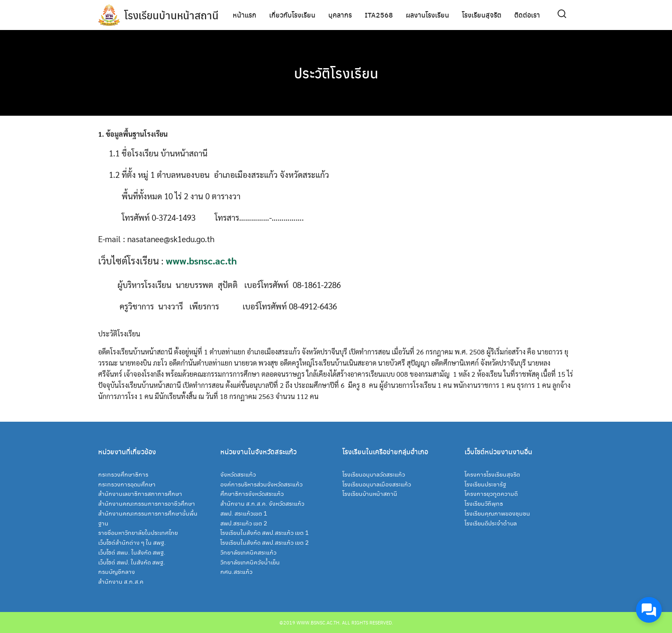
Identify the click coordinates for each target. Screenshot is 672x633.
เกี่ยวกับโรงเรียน (292, 15)
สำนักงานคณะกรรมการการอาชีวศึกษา (147, 503)
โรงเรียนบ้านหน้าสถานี (171, 15)
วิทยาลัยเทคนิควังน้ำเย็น (250, 562)
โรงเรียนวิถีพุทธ (484, 503)
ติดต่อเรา (527, 15)
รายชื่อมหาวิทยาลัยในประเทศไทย (138, 532)
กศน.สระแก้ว (236, 571)
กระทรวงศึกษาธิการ (123, 474)
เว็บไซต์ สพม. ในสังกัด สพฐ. (132, 552)
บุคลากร (340, 15)
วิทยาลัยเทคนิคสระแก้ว (248, 552)
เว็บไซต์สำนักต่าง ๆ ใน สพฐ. (132, 542)
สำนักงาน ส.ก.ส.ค (121, 581)
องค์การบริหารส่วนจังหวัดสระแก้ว (261, 484)
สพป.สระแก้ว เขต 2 (244, 523)
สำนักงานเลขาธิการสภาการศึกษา (140, 493)
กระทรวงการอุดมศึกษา (127, 484)
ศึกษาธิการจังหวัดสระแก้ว (252, 493)
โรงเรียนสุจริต (482, 15)
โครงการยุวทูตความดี (491, 493)
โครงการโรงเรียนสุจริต (492, 474)
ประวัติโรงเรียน (336, 73)
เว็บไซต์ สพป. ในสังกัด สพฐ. (132, 562)
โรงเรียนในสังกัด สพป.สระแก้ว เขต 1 (264, 532)
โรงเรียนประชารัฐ (485, 484)
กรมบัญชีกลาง (117, 571)
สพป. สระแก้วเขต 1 (244, 513)
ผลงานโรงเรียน (427, 15)
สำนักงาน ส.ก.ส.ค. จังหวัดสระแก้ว (262, 503)
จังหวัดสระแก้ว (238, 474)
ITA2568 (379, 15)
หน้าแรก (244, 15)
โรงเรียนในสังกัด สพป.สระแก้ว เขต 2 (264, 542)
